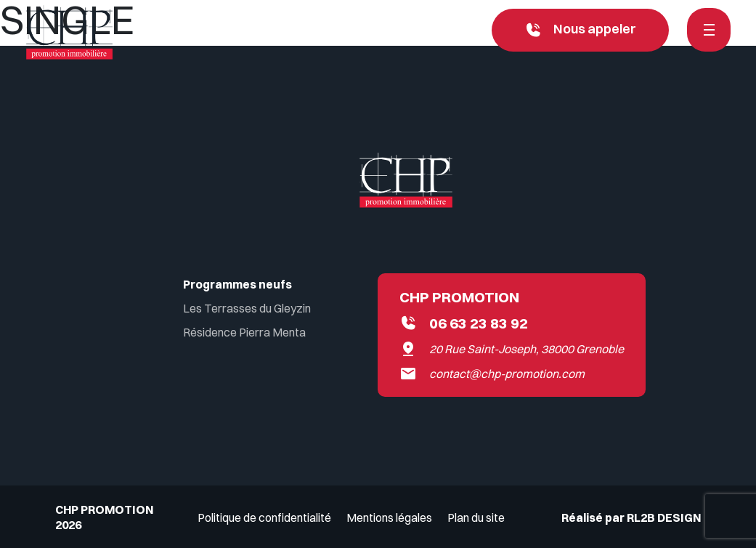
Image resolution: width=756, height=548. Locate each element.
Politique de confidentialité (264, 517)
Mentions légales (389, 517)
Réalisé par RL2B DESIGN (631, 517)
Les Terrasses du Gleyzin (247, 308)
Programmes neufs (237, 284)
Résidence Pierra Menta (244, 332)
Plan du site (476, 517)
